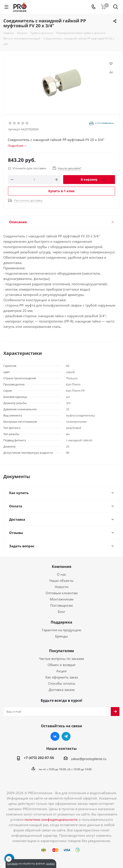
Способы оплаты (62, 683)
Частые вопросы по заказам (61, 659)
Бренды (61, 636)
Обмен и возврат (62, 665)
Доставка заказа (62, 690)
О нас (61, 574)
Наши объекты (61, 581)
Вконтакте (55, 736)
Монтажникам (62, 599)
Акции (61, 671)
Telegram (66, 736)
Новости (62, 587)
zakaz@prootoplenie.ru (89, 759)
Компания (61, 567)
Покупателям (62, 651)
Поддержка (61, 622)
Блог (61, 612)
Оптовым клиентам (62, 593)
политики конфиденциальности (51, 819)
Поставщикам (61, 605)
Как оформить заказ (62, 677)
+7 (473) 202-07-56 (39, 758)
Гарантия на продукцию (61, 630)
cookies (50, 864)
